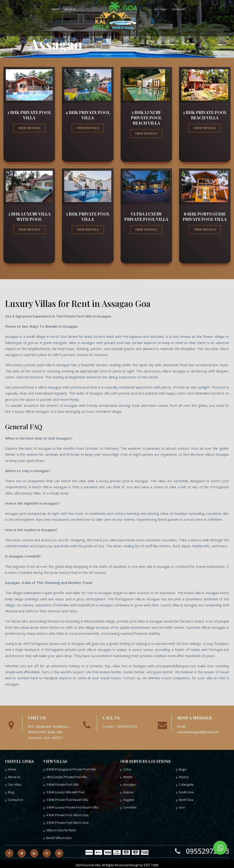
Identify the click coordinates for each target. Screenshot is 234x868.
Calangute (185, 784)
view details (29, 128)
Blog (11, 791)
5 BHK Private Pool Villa (61, 784)
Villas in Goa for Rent (60, 828)
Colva (127, 769)
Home (55, 9)
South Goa (186, 791)
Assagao (129, 784)
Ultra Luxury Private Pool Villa (65, 777)
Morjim (128, 777)
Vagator (128, 799)
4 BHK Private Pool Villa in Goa (66, 813)
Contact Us (178, 9)
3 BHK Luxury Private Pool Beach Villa (70, 806)
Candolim (129, 806)
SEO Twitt (151, 863)
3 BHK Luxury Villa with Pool (64, 791)
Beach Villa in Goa (58, 836)
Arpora (184, 777)
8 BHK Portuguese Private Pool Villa (69, 769)
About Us (70, 9)
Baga (182, 769)
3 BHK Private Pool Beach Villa (66, 799)
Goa (182, 806)
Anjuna (128, 791)
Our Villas (160, 9)
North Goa (186, 799)
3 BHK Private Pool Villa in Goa (66, 821)
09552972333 (202, 849)
